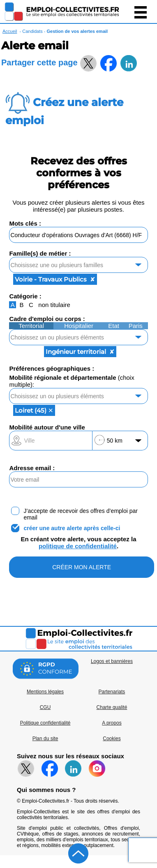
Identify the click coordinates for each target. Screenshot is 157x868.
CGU (45, 707)
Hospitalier (79, 326)
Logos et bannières (112, 661)
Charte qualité (112, 707)
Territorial (31, 326)
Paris (136, 326)
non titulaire (54, 305)
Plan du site (45, 739)
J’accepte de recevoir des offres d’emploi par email (81, 514)
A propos (112, 723)
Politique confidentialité (45, 723)
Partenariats (112, 692)
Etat (114, 326)
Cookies (112, 739)
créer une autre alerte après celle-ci (72, 528)
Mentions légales (45, 692)
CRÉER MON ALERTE (82, 567)
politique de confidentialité (78, 546)
